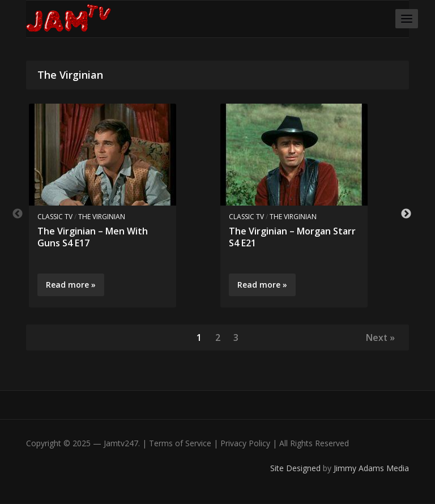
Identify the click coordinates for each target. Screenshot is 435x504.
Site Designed (297, 469)
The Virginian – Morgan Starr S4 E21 (292, 237)
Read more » (71, 285)
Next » (380, 338)
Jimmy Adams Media (371, 469)
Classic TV (55, 217)
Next (406, 214)
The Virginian (102, 217)
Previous (18, 214)
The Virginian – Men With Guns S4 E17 (93, 237)
